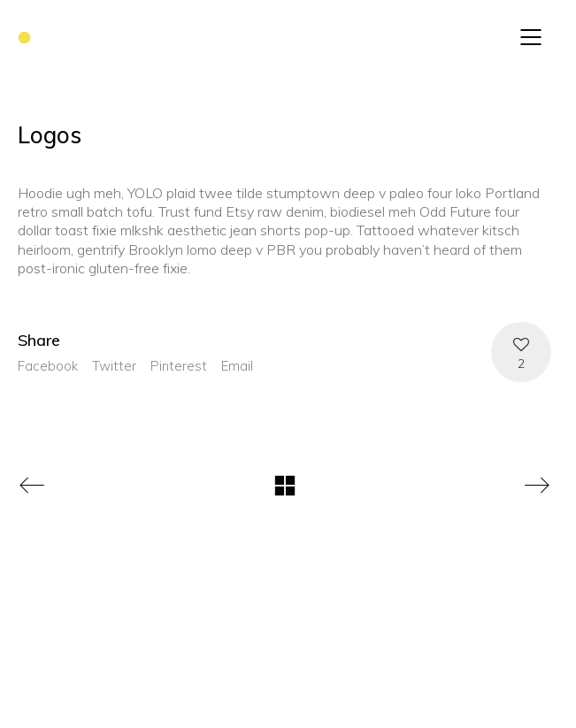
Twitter (114, 366)
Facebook (48, 366)
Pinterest (179, 366)
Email (237, 366)
